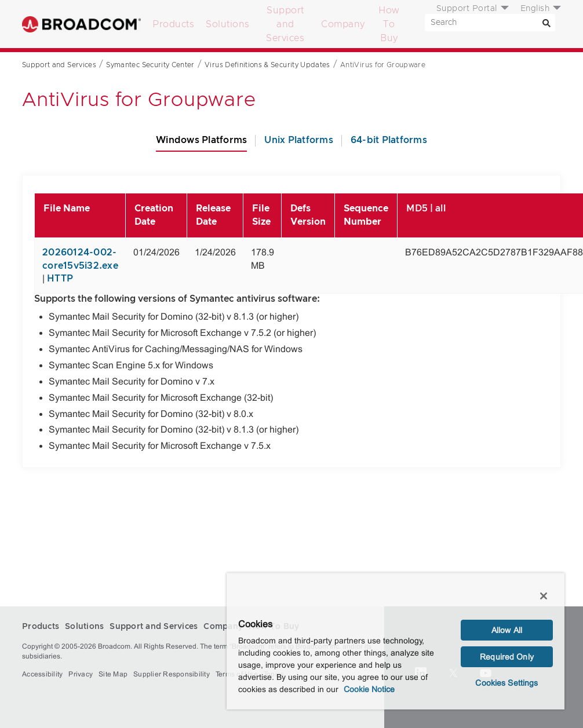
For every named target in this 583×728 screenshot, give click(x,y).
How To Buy (389, 24)
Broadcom (81, 24)
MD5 (417, 208)
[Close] (544, 596)
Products (173, 24)
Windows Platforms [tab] (201, 140)
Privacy (81, 674)
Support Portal (467, 9)
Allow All (507, 630)
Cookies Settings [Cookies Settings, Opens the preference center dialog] (507, 683)
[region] (396, 641)
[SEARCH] (490, 23)
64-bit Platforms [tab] (389, 140)
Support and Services (285, 24)
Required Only (507, 657)
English (535, 9)
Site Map (113, 674)
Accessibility (42, 674)
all (440, 208)
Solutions (228, 24)
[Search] (546, 23)
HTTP (60, 279)
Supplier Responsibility (172, 674)
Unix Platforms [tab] (299, 140)
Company (343, 24)
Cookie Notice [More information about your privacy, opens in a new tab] (369, 689)
